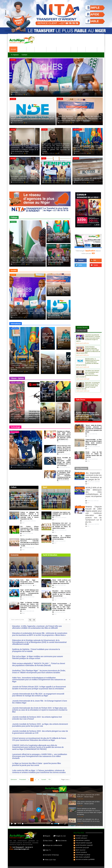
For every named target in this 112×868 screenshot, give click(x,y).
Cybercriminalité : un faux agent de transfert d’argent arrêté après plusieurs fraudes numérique (94, 442)
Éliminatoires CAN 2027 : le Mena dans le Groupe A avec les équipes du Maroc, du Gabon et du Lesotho (61, 524)
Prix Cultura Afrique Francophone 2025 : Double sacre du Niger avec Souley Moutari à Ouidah (29, 527)
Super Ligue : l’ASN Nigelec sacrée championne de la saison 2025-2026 (56, 501)
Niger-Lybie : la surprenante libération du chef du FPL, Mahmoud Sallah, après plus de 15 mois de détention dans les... (88, 386)
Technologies (15, 432)
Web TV (47, 847)
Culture (82, 49)
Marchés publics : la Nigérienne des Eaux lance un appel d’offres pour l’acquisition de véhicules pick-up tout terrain (88, 362)
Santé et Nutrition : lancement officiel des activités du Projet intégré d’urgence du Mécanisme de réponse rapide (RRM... (88, 350)
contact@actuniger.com (21, 846)
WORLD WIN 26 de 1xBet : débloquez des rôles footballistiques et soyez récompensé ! (94, 493)
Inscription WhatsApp (51, 852)
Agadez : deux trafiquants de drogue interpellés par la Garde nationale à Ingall (88, 415)
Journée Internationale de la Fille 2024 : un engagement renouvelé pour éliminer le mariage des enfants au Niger (38, 692)
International (41, 49)
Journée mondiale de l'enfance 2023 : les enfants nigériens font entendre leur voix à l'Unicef (37, 715)
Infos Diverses (80, 473)
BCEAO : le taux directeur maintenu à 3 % (24, 568)
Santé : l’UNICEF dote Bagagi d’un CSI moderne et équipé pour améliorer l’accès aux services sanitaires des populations (55, 567)
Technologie (91, 49)
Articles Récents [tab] (82, 328)
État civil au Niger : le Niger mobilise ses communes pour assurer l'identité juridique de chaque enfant (38, 654)
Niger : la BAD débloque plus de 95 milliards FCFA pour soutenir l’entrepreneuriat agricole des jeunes (29, 590)
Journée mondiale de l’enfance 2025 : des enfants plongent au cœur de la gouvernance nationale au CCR (40, 729)
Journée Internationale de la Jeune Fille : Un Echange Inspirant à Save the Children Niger (40, 699)
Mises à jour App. (50, 857)
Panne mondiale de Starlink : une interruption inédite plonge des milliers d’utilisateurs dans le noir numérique (64, 461)
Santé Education (80, 842)
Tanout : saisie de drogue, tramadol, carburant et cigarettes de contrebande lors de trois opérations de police (94, 429)
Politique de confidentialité (53, 842)
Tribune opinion (80, 840)
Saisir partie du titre (10, 615)
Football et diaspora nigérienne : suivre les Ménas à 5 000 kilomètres (61, 535)
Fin (50, 776)
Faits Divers (78, 854)
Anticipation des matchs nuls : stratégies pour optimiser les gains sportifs (61, 512)
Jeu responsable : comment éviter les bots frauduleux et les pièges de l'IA (94, 476)
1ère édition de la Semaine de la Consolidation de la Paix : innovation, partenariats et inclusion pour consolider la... (88, 374)
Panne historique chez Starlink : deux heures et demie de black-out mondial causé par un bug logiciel (64, 449)
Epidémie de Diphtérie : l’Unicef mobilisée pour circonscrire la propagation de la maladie (36, 647)
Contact (24, 55)
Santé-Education (64, 49)
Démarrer (14, 776)
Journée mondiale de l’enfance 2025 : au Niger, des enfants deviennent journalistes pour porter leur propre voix (40, 722)
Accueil (13, 49)
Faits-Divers (48, 838)
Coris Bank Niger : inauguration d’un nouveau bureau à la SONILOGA (29, 579)
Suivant (44, 776)
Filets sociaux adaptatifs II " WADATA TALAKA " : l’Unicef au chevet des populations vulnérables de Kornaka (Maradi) (39, 661)
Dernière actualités (81, 856)
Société (31, 49)
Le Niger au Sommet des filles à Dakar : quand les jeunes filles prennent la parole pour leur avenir (36, 761)
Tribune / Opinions (16, 383)
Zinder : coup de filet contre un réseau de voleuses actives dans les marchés (94, 454)
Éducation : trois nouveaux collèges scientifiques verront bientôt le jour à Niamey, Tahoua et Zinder (61, 591)
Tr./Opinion (15, 55)
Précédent (23, 776)
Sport (74, 49)
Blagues (47, 833)
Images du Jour (60, 833)
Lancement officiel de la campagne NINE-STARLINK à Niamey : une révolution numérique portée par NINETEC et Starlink (64, 474)
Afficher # (64, 615)
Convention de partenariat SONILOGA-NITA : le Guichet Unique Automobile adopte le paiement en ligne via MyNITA (88, 338)
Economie (51, 49)
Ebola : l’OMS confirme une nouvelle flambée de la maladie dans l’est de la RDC (61, 579)
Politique (22, 49)
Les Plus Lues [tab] (81, 331)
